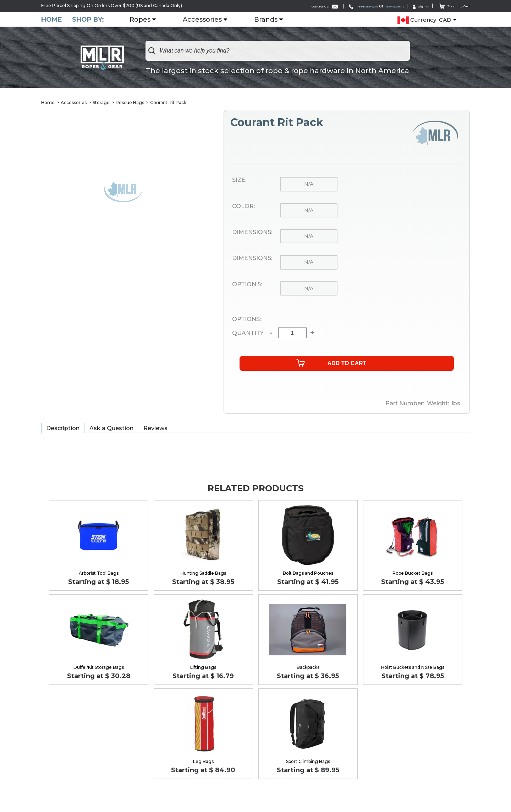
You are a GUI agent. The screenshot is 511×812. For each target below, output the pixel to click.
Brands (270, 20)
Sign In (412, 6)
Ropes (144, 20)
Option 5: (247, 285)
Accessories (207, 20)
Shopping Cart (450, 6)
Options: (246, 320)
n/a (309, 185)
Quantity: (248, 334)
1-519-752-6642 (377, 6)
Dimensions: (252, 233)
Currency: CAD (424, 20)
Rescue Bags (130, 103)
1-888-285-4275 (333, 6)
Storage (101, 103)
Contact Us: (284, 6)
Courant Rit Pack (168, 103)
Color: (243, 207)
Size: (239, 181)
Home (52, 19)
